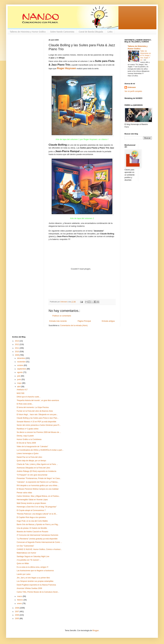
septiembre (22, 369)
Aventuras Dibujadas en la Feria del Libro (33, 468)
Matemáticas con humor (26, 553)
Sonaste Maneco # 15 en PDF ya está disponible (36, 422)
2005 (17, 619)
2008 (17, 608)
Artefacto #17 (22, 390)
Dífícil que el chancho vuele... (29, 397)
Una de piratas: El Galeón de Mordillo (32, 528)
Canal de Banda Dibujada (91, 32)
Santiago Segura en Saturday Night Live (33, 556)
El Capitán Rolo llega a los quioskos (31, 517)
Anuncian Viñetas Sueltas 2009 (29, 588)
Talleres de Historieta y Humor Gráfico (28, 32)
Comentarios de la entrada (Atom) (74, 325)
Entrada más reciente (58, 321)
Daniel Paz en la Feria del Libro (29, 457)
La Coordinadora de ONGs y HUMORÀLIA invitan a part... (40, 450)
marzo (20, 596)
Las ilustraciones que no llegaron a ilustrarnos (35, 571)
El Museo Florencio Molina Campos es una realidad (38, 489)
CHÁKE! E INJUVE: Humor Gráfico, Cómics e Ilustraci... (39, 549)
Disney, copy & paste (25, 436)
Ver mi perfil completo (133, 91)
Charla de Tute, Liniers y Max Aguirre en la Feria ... (37, 464)
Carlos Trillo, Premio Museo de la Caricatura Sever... (38, 592)
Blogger (96, 631)
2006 (17, 615)
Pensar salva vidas (24, 493)
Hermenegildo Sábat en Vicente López (32, 500)
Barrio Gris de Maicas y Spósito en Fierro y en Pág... (38, 524)
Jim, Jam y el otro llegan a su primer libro (33, 578)
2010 (17, 352)
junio (19, 379)
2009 (17, 355)
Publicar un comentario (62, 316)
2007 (17, 612)
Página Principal (84, 321)
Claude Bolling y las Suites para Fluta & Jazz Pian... (38, 418)
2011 (17, 348)
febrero (20, 600)
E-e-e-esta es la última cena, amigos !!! (32, 567)
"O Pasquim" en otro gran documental (32, 475)
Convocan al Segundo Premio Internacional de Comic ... (39, 542)
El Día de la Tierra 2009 (26, 443)
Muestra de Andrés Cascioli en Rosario (32, 532)
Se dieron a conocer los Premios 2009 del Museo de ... (39, 432)
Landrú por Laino (24, 574)
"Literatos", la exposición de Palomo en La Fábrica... (38, 482)
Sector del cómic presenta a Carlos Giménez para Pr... (39, 425)
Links (110, 32)
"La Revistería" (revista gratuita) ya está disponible (37, 539)
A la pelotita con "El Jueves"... (29, 560)
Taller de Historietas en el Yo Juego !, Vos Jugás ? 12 (146, 55)
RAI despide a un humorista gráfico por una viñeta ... (38, 486)
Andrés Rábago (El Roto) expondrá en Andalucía (36, 471)
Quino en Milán (23, 563)
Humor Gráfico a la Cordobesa (29, 439)
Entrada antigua (108, 321)
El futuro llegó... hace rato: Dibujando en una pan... (37, 415)
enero (20, 604)
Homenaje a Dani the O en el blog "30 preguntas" (37, 507)
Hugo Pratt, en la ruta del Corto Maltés (32, 521)
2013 (17, 341)
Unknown (132, 87)
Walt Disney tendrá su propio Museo (31, 503)
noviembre (22, 362)
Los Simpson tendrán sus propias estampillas (35, 581)
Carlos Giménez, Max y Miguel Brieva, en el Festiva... (38, 496)
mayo (20, 383)
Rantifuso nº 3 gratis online (28, 429)
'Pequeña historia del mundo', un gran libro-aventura (38, 400)
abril (19, 387)
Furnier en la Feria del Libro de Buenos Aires (35, 411)
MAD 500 (20, 393)
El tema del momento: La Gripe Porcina (33, 407)
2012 (17, 344)
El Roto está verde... (25, 404)
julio (19, 376)
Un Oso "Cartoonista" (25, 546)
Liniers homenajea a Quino (28, 453)
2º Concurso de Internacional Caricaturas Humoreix (38, 535)
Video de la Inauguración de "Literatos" (32, 447)
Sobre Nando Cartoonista (62, 32)
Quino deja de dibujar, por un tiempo (31, 461)
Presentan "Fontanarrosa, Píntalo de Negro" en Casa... (39, 478)
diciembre (21, 358)
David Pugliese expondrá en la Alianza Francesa (36, 585)
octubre (20, 365)
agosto (20, 372)
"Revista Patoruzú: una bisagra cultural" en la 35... (37, 514)
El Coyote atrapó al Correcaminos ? (31, 510)
